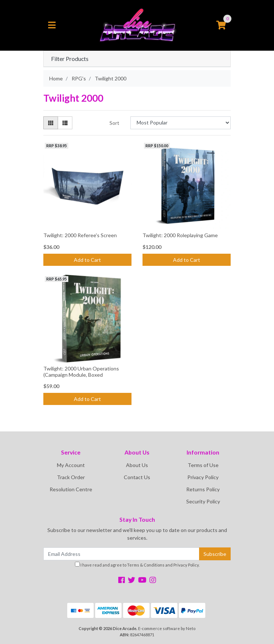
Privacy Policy (203, 477)
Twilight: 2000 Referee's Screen (80, 235)
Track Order (71, 477)
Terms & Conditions (146, 565)
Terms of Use (203, 465)
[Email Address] (121, 554)
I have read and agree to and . (137, 565)
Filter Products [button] (70, 59)
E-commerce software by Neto (167, 628)
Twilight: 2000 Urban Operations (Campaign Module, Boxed (81, 372)
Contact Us (137, 477)
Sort (114, 123)
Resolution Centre (71, 489)
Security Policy (203, 501)
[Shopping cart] (221, 25)
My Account (71, 465)
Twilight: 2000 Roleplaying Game (180, 235)
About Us (137, 465)
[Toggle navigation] (52, 25)
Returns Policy (203, 489)
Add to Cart (87, 260)
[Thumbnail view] (51, 123)
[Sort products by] (181, 123)
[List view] (65, 123)
